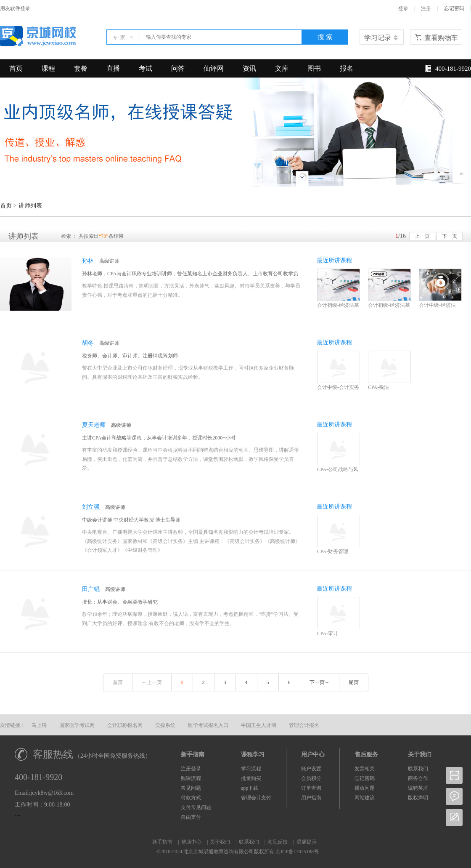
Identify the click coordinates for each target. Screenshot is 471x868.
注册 (426, 8)
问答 (178, 68)
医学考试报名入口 (208, 725)
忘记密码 (454, 8)
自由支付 (191, 817)
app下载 (250, 788)
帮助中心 (191, 842)
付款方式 (191, 798)
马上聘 (39, 725)
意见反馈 (278, 842)
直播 (113, 68)
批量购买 (251, 778)
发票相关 (365, 769)
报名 (347, 68)
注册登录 (191, 769)
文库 (282, 68)
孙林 (88, 261)
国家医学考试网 (77, 725)
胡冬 (88, 343)
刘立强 (91, 507)
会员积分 (311, 778)
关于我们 (220, 842)
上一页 (422, 236)
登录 (403, 8)
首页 (16, 68)
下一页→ (320, 682)
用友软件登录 (15, 8)
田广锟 (91, 589)
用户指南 (311, 798)
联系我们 (418, 769)
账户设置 (311, 769)
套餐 (81, 68)
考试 (146, 68)
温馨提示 (307, 842)
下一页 (450, 236)
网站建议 (365, 798)
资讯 (249, 68)
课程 (48, 68)
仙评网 (214, 68)
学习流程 (251, 769)
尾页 (354, 682)
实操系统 (165, 725)
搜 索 (325, 37)
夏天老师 (94, 425)
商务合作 (418, 778)
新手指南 (162, 842)
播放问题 (365, 788)
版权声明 (418, 798)
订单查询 (311, 788)
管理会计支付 (256, 798)
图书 (314, 68)
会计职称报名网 (125, 725)
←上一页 (152, 682)
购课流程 (191, 778)
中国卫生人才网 (259, 725)
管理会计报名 (304, 725)
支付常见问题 (196, 807)
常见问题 (191, 788)
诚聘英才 (418, 788)
